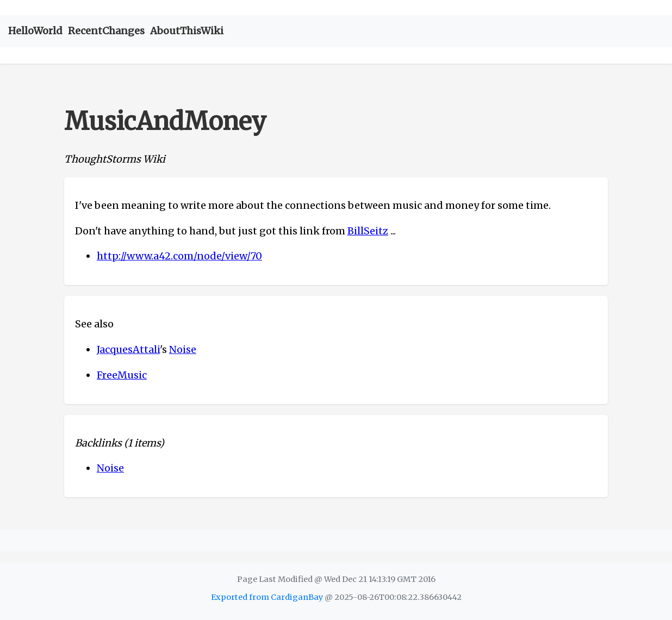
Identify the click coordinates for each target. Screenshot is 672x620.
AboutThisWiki (187, 31)
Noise (183, 349)
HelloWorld (35, 31)
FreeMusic (122, 375)
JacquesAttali (128, 349)
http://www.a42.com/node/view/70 (179, 256)
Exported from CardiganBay (267, 597)
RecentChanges (106, 31)
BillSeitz (368, 231)
